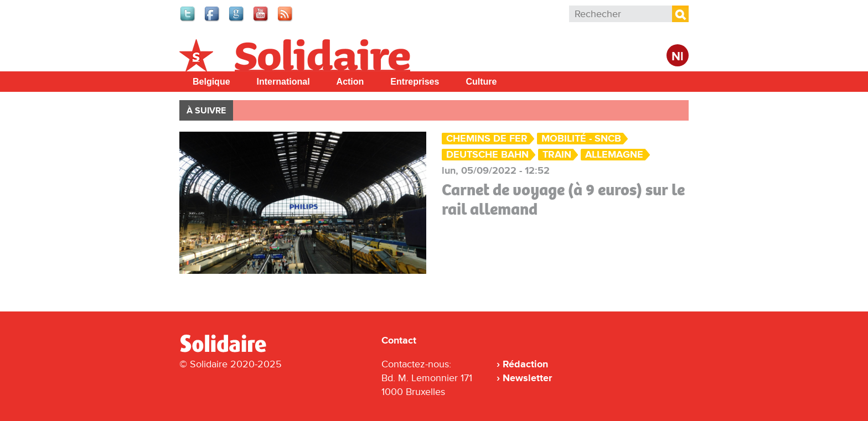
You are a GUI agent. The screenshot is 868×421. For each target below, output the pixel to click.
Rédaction (525, 364)
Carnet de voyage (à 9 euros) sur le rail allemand (563, 199)
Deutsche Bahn (487, 155)
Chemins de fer (487, 139)
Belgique (211, 82)
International (283, 82)
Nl (678, 57)
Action (350, 82)
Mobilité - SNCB (581, 139)
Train (557, 155)
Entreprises (415, 82)
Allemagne (614, 155)
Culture (481, 82)
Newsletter (527, 378)
